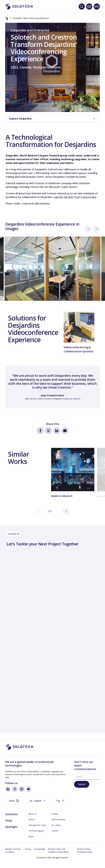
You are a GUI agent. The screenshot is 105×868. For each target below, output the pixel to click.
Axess (31, 841)
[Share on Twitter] (48, 449)
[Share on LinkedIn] (57, 449)
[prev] (88, 247)
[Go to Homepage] (20, 766)
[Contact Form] (52, 658)
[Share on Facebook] (40, 449)
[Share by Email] (65, 449)
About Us (33, 818)
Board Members (59, 824)
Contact (55, 818)
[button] (69, 766)
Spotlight (11, 831)
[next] (96, 247)
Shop (8, 825)
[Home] (7, 18)
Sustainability (40, 853)
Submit (63, 800)
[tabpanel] (52, 405)
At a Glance (56, 829)
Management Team (37, 829)
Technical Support (36, 835)
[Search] (82, 7)
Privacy (28, 853)
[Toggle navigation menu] (97, 7)
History (32, 824)
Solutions (11, 818)
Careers (55, 835)
